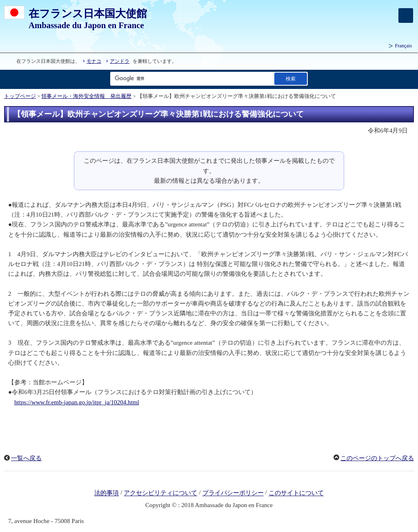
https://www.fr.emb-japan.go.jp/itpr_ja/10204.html (77, 402)
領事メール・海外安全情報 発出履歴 (86, 96)
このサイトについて (296, 493)
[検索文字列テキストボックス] (191, 79)
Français (403, 46)
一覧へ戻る (26, 458)
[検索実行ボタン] (291, 79)
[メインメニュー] (406, 16)
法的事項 (107, 493)
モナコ (94, 61)
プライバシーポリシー (233, 493)
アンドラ (120, 61)
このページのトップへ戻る (377, 458)
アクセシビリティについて (160, 493)
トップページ (20, 96)
